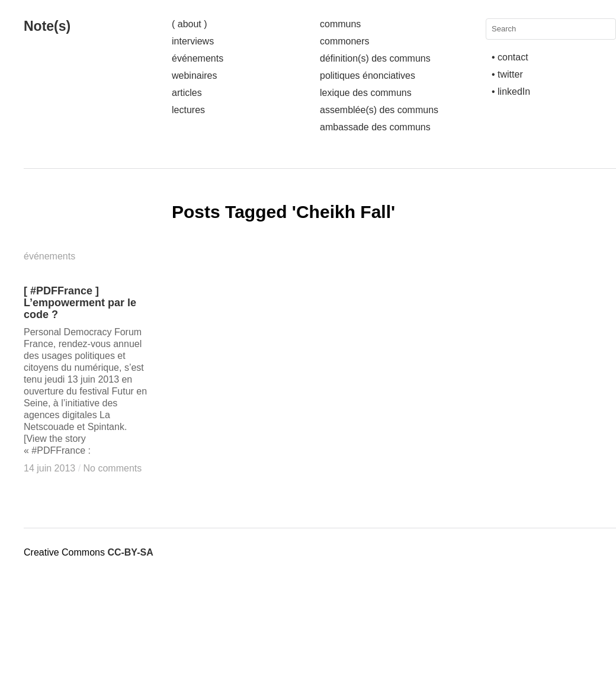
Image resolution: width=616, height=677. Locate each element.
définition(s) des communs (375, 58)
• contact (510, 57)
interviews (193, 41)
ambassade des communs (375, 127)
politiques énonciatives (368, 76)
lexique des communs (366, 93)
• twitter (507, 74)
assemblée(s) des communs (379, 110)
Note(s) (47, 26)
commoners (345, 41)
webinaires (194, 76)
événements (198, 58)
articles (187, 93)
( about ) (190, 24)
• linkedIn (511, 92)
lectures (188, 110)
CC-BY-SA (130, 552)
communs (340, 24)
